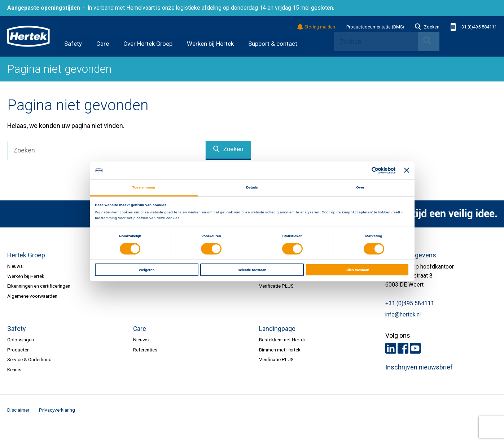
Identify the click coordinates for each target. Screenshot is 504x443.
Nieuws (15, 266)
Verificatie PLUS (276, 286)
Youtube (415, 348)
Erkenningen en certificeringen (39, 286)
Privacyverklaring (57, 410)
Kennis (14, 369)
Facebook (403, 348)
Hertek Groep (26, 255)
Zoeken (427, 27)
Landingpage (277, 329)
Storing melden (317, 27)
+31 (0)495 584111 (474, 27)
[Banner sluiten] (407, 170)
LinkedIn (391, 348)
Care (103, 44)
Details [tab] (252, 187)
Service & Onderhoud (29, 359)
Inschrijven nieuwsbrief (419, 367)
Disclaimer (18, 410)
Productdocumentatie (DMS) (375, 27)
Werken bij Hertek (210, 44)
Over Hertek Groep (148, 44)
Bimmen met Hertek (280, 350)
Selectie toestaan (252, 270)
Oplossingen (21, 340)
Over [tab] (360, 187)
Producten (18, 350)
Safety (73, 44)
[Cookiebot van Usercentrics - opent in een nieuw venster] (364, 170)
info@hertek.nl (403, 315)
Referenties (145, 350)
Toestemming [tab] (144, 187)
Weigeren (147, 270)
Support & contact (273, 44)
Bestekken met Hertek (282, 340)
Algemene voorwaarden (32, 296)
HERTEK (29, 36)
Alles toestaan (357, 270)
